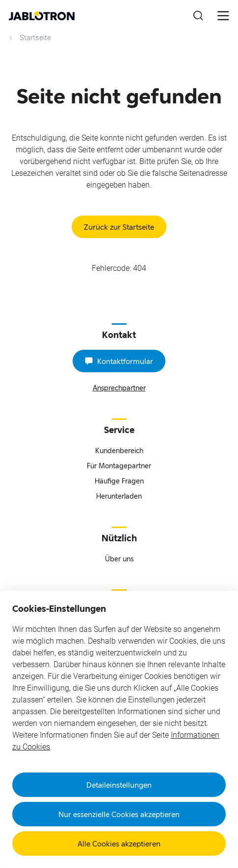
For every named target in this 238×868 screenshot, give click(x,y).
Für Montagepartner (119, 466)
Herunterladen (119, 496)
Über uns (119, 559)
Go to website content (10, 10)
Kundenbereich (119, 450)
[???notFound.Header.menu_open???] (223, 16)
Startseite (29, 38)
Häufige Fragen (119, 481)
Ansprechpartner (119, 388)
